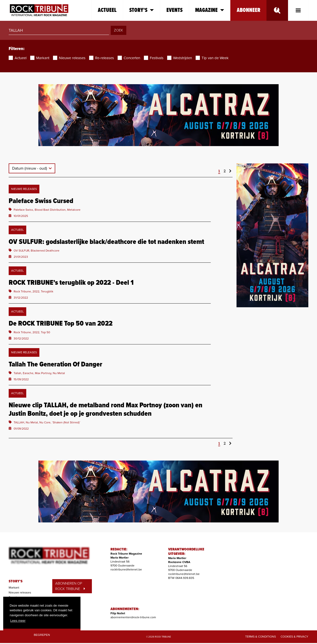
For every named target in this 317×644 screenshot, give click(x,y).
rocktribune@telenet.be (126, 569)
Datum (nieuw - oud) (30, 168)
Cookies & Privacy (294, 637)
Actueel (107, 10)
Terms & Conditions (261, 637)
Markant (14, 588)
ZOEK (119, 30)
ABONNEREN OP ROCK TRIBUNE (70, 586)
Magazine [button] (210, 10)
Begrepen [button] (42, 635)
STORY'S (16, 581)
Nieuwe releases (20, 592)
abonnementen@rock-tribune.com (133, 617)
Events (174, 10)
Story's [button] (142, 10)
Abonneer (249, 10)
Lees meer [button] (18, 621)
